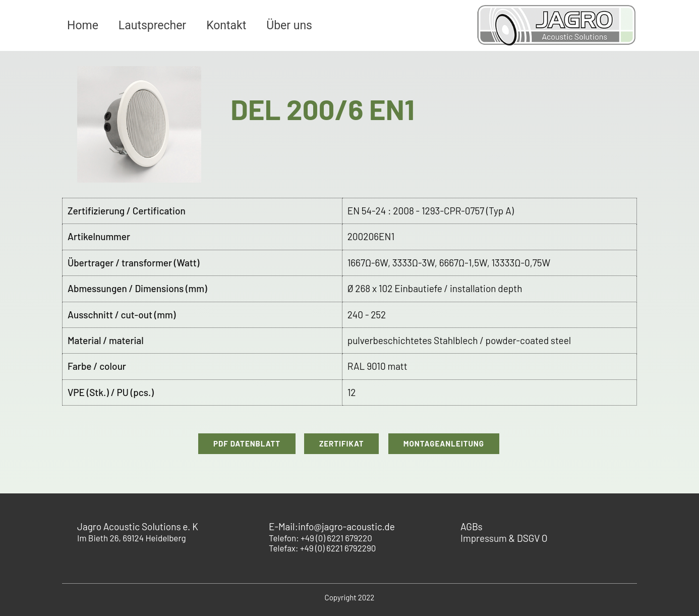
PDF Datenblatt (247, 443)
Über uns (289, 25)
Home (83, 25)
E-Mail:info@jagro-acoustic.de (332, 526)
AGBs (472, 526)
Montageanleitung (444, 443)
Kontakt (226, 25)
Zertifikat (341, 443)
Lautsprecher (152, 25)
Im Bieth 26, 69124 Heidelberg (138, 532)
